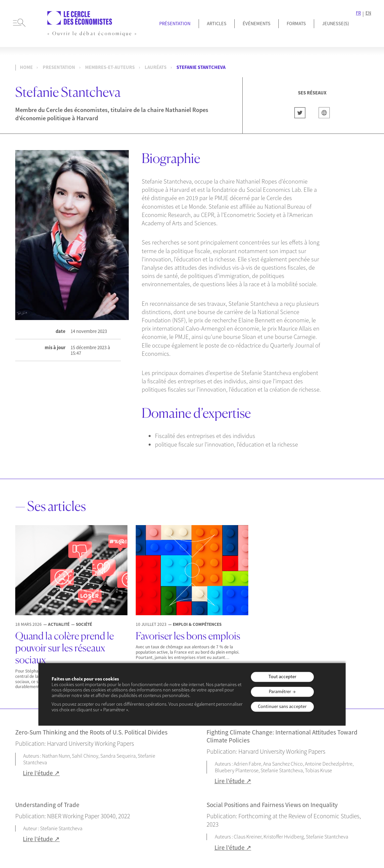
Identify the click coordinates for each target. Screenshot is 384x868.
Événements (257, 24)
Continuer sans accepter (282, 706)
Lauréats (156, 67)
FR (358, 13)
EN (368, 13)
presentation (59, 67)
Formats (296, 24)
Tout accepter (282, 677)
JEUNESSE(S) (336, 24)
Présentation (175, 24)
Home (26, 67)
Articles (217, 24)
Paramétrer (280, 692)
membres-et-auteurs (110, 67)
